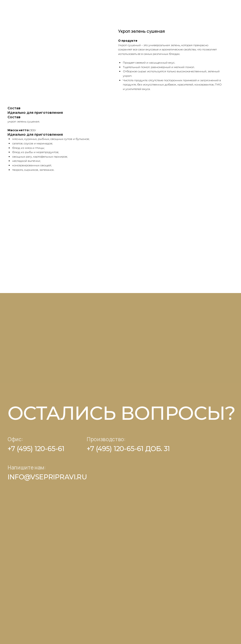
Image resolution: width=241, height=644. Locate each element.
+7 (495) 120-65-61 (36, 449)
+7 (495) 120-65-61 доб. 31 (128, 449)
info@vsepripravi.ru (47, 477)
